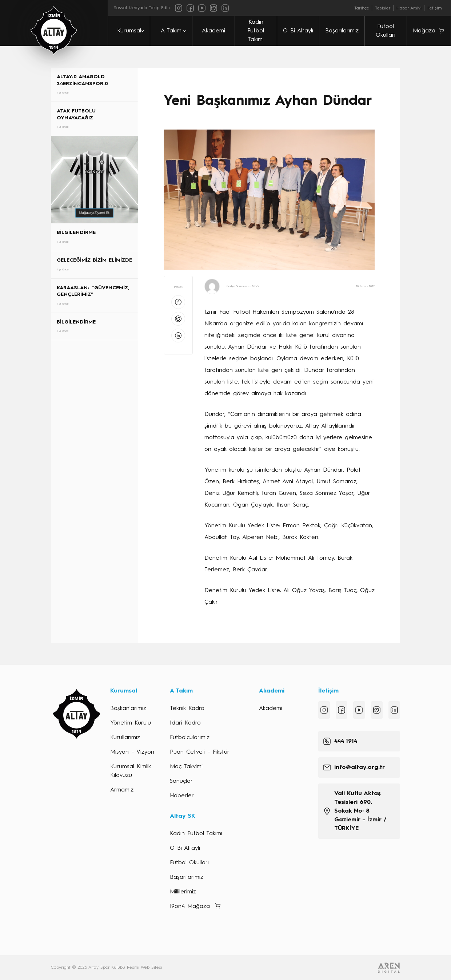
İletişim (435, 8)
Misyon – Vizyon (132, 752)
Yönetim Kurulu (131, 723)
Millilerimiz (183, 892)
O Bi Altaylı (298, 31)
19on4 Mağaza (190, 906)
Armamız (122, 790)
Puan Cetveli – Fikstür (200, 752)
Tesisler (383, 8)
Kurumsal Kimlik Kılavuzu (131, 771)
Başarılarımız (342, 31)
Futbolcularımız (190, 738)
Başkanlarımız (128, 709)
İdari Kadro (185, 723)
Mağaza (424, 31)
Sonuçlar (181, 781)
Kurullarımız (125, 738)
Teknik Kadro (187, 709)
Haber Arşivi (409, 8)
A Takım (171, 31)
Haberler (182, 796)
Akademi (213, 31)
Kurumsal (129, 31)
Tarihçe (362, 8)
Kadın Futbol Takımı (256, 31)
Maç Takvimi (186, 767)
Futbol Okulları (386, 31)
